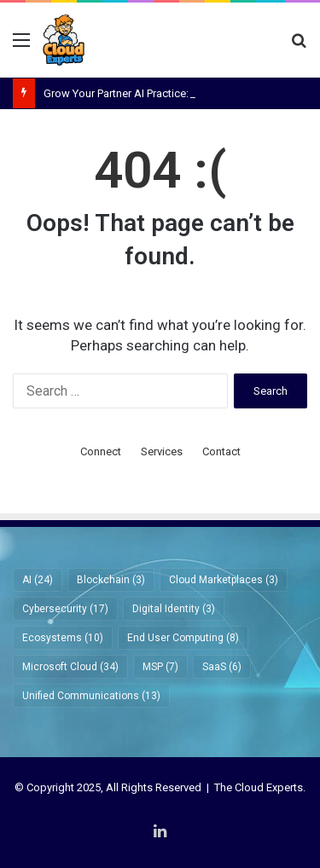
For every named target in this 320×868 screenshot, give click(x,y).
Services (162, 451)
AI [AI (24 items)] (38, 580)
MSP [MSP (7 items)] (160, 667)
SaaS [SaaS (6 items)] (222, 667)
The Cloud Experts (259, 787)
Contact (221, 451)
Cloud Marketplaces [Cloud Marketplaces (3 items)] (224, 580)
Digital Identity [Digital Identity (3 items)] (174, 609)
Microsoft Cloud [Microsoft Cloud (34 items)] (70, 667)
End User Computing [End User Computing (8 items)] (183, 638)
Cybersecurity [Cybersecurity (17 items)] (65, 609)
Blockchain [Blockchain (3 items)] (111, 580)
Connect (101, 451)
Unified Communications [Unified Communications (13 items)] (91, 696)
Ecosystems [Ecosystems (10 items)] (63, 638)
